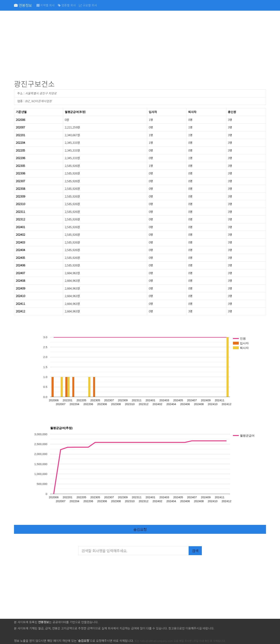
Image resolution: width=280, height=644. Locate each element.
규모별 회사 (88, 5)
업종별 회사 (67, 5)
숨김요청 (140, 529)
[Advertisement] (131, 46)
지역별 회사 (46, 5)
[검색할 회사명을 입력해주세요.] (133, 551)
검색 (195, 551)
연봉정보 (23, 5)
